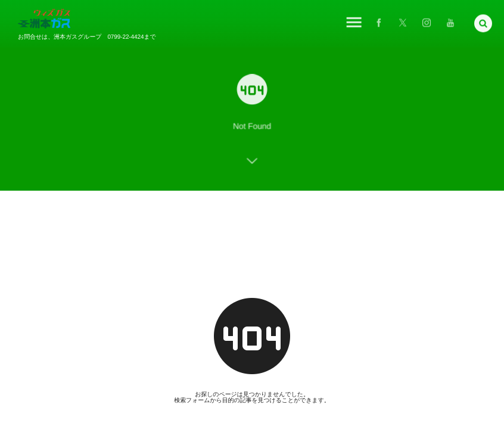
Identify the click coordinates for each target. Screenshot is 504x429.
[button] (483, 22)
